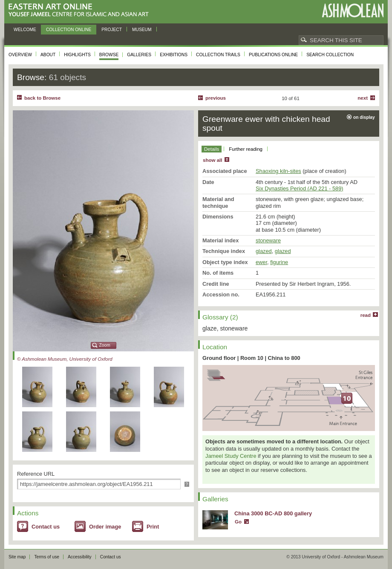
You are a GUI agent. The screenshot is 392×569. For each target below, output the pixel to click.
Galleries (139, 55)
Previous (216, 98)
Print (153, 527)
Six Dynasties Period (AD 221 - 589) (300, 188)
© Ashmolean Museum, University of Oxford (65, 359)
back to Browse (42, 98)
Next (363, 98)
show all (212, 160)
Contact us (46, 527)
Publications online (273, 55)
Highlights (77, 55)
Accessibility (80, 557)
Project (112, 30)
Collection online (69, 30)
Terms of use (47, 557)
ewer (261, 262)
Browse (109, 55)
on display (364, 117)
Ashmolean (353, 10)
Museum (142, 30)
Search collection (330, 55)
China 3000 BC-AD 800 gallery (273, 513)
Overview (20, 55)
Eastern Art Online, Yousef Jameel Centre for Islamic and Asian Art (81, 10)
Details (212, 149)
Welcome (25, 30)
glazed (264, 251)
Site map (17, 557)
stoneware (268, 240)
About (48, 55)
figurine (279, 262)
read (366, 315)
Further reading (246, 149)
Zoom (105, 345)
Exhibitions (174, 55)
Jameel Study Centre (231, 456)
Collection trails (218, 55)
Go (238, 522)
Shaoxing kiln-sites (278, 171)
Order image (105, 527)
